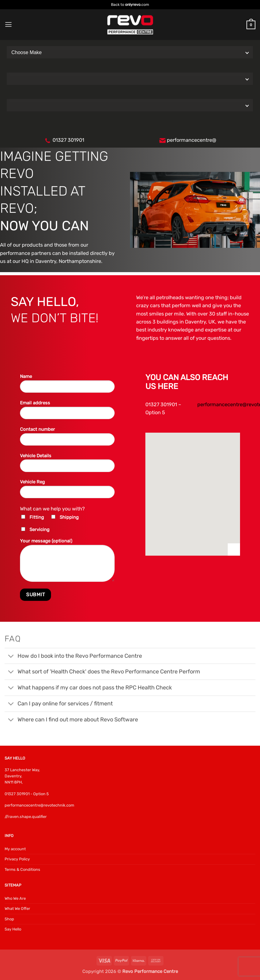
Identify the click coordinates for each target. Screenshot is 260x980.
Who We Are (15, 898)
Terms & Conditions (22, 869)
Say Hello (13, 929)
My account (15, 849)
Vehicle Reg (67, 491)
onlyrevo (133, 4)
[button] (8, 25)
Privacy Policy (17, 859)
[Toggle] (11, 657)
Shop (9, 919)
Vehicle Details (67, 465)
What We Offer (17, 909)
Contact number (67, 438)
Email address (67, 412)
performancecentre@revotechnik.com (39, 805)
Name (67, 386)
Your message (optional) (67, 562)
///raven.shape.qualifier (26, 817)
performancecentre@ (192, 140)
